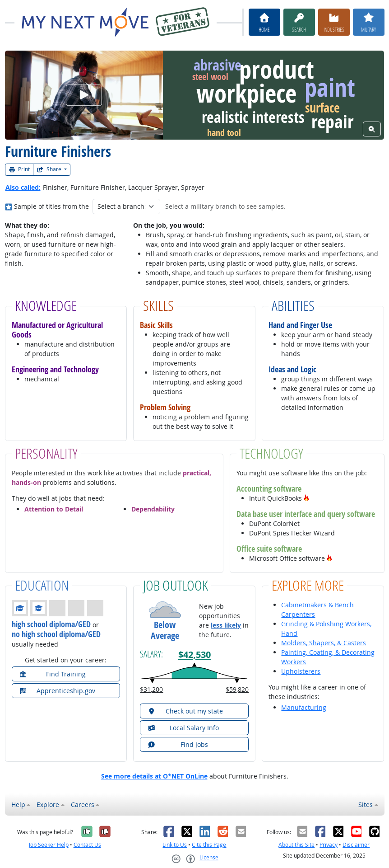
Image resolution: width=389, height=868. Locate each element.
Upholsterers (301, 671)
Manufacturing (304, 707)
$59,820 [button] (237, 689)
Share (50, 169)
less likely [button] (226, 625)
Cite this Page (209, 845)
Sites (366, 805)
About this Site (296, 845)
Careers (83, 805)
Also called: (23, 187)
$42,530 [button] (194, 654)
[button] (306, 498)
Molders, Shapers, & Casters (324, 643)
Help (18, 805)
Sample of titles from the (51, 206)
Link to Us (175, 845)
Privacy (329, 845)
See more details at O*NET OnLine (154, 776)
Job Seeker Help (49, 845)
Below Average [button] (165, 630)
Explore (48, 805)
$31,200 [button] (151, 689)
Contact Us (87, 845)
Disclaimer (356, 845)
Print (19, 169)
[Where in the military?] (9, 206)
